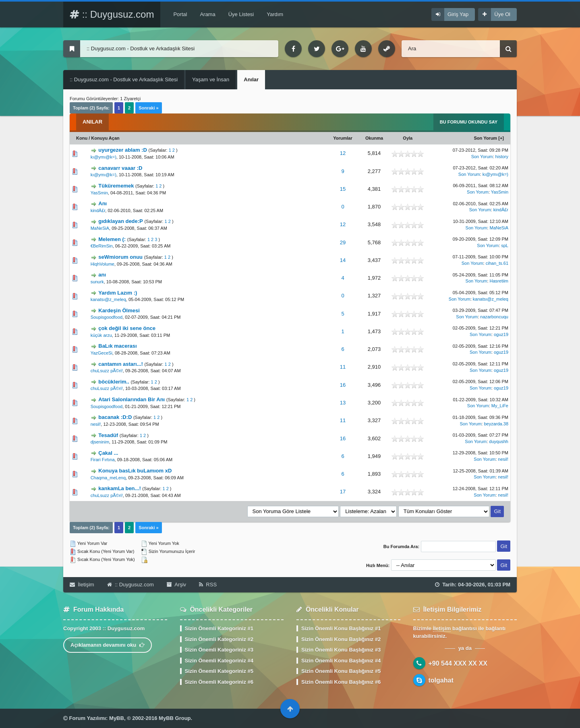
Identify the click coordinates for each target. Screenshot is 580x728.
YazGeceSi (101, 353)
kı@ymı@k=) (104, 157)
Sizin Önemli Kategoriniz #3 (219, 650)
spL (505, 245)
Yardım (275, 14)
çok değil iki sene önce (127, 328)
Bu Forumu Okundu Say (469, 122)
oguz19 (501, 334)
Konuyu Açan (105, 138)
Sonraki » (149, 108)
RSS (208, 585)
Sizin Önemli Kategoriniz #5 (219, 671)
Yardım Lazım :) (118, 293)
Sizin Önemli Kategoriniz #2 (219, 639)
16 (343, 385)
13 (343, 403)
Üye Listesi (241, 14)
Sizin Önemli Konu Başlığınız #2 (341, 639)
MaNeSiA (100, 228)
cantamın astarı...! (121, 364)
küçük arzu (101, 335)
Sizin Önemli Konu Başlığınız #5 (341, 671)
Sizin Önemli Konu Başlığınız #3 (341, 650)
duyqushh (499, 441)
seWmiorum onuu (120, 257)
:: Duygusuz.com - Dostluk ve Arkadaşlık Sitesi (124, 79)
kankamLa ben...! (119, 488)
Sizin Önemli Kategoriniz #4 (219, 661)
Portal (180, 14)
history (502, 157)
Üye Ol (502, 14)
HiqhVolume (103, 264)
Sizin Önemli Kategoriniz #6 (219, 682)
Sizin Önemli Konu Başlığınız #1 (341, 628)
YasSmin (99, 193)
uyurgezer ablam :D (123, 150)
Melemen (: (112, 239)
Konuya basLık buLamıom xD (135, 471)
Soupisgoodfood (107, 317)
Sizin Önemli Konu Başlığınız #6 (341, 682)
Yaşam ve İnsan (211, 79)
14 (343, 260)
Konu (82, 138)
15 (343, 189)
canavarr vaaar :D (120, 168)
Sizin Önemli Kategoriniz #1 (219, 628)
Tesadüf (108, 435)
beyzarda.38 (496, 424)
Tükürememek (116, 186)
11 (343, 367)
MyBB (117, 718)
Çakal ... (108, 453)
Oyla (408, 138)
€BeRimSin (102, 246)
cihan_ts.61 (497, 263)
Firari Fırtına (103, 460)
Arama (207, 14)
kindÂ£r (98, 210)
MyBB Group (175, 718)
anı (102, 275)
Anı (103, 203)
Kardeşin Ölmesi (119, 310)
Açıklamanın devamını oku (108, 645)
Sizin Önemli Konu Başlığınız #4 (341, 661)
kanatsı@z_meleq (108, 299)
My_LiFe (500, 406)
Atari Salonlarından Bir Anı (132, 399)
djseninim (100, 442)
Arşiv (176, 585)
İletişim (82, 585)
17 (343, 492)
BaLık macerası (117, 346)
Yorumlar (343, 138)
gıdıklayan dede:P (121, 221)
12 (343, 153)
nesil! (96, 424)
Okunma (374, 138)
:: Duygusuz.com (112, 14)
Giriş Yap (458, 14)
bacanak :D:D (115, 417)
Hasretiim (499, 281)
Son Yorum (486, 138)
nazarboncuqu (494, 317)
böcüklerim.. (114, 382)
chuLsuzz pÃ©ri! (107, 371)
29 (343, 242)
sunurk (97, 282)
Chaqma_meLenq (108, 478)
